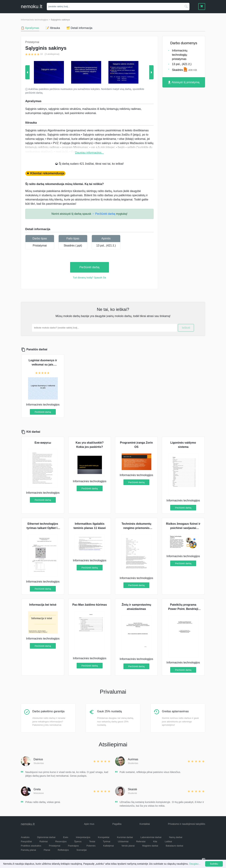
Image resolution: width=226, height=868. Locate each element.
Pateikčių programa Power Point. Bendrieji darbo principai (183, 609)
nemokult (32, 6)
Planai (47, 850)
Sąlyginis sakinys (60, 20)
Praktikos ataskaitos (31, 846)
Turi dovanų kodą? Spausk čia (90, 278)
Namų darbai (176, 837)
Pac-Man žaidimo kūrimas (90, 605)
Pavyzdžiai (26, 841)
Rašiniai (44, 841)
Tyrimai (106, 841)
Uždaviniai (123, 841)
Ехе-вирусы (43, 443)
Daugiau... (195, 864)
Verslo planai (128, 846)
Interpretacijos (83, 837)
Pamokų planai (28, 850)
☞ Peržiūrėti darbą (104, 214)
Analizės (25, 837)
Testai (92, 841)
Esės (66, 837)
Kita (155, 841)
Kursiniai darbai (125, 837)
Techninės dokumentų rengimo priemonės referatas (136, 528)
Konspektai (104, 837)
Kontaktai (145, 824)
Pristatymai (40, 246)
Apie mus (89, 824)
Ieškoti (186, 328)
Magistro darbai (150, 846)
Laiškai (168, 841)
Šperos (78, 841)
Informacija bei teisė (43, 605)
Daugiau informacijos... (89, 153)
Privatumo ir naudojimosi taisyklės (187, 824)
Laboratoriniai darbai (151, 837)
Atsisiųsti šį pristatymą (184, 82)
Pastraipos (73, 846)
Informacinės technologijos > (35, 20)
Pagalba (117, 824)
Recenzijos (61, 841)
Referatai (141, 841)
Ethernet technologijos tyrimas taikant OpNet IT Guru (43, 528)
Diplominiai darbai (46, 837)
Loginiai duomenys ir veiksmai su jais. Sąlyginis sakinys (43, 365)
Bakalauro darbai (174, 846)
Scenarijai (81, 850)
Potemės (91, 846)
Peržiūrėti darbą (89, 267)
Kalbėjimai (108, 846)
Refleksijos (63, 850)
